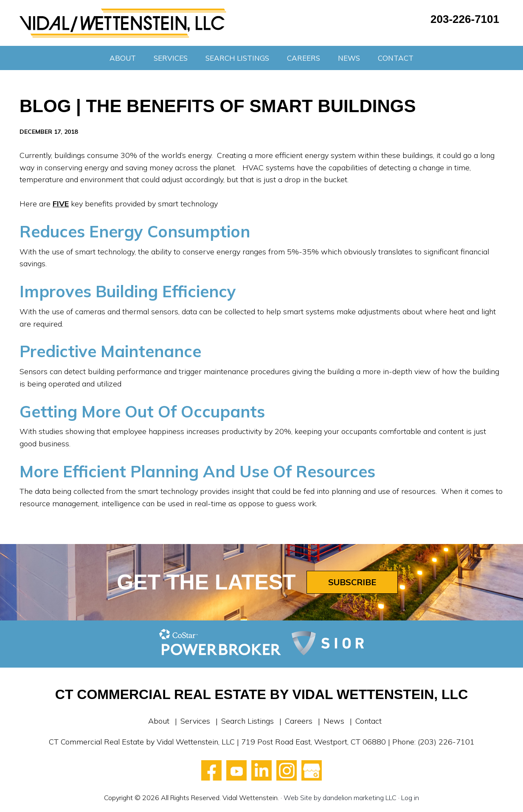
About (159, 721)
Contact (368, 721)
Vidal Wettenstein (123, 23)
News (334, 721)
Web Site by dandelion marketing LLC (340, 798)
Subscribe (352, 582)
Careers (299, 721)
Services (195, 721)
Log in (410, 798)
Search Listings (247, 721)
